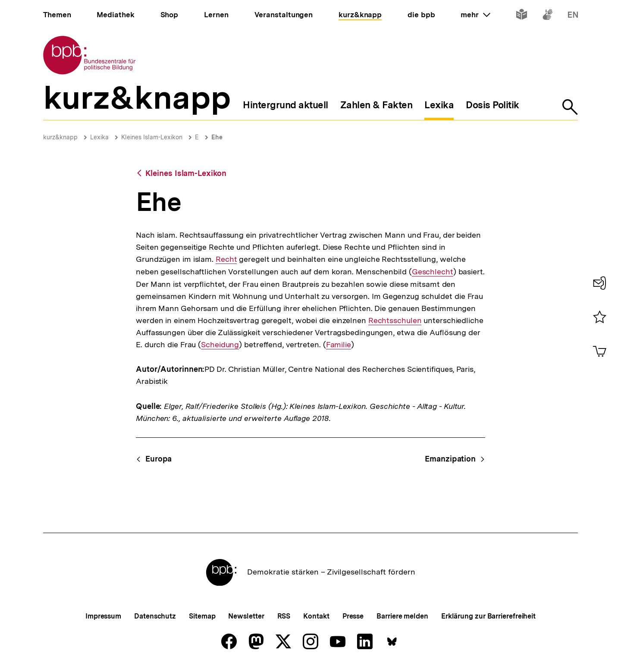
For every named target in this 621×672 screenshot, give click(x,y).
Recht (226, 259)
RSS (284, 616)
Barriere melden (402, 616)
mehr (475, 15)
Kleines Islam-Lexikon (152, 137)
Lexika (99, 137)
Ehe (217, 137)
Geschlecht (433, 272)
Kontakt (316, 616)
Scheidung (220, 345)
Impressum (103, 616)
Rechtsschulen (395, 320)
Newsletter (246, 616)
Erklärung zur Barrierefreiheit (488, 616)
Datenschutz (155, 616)
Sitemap (202, 616)
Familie (339, 345)
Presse (353, 616)
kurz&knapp (60, 137)
